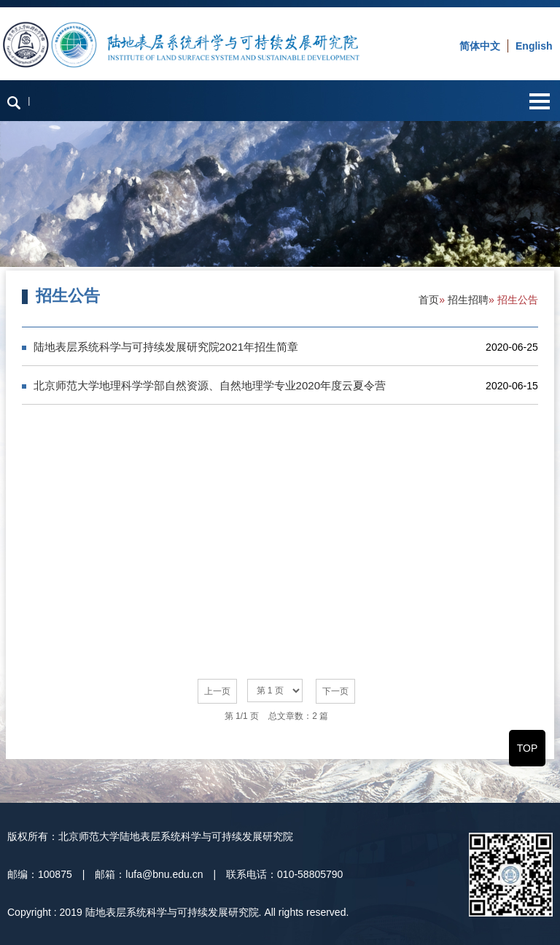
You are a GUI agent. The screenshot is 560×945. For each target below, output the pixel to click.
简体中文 (480, 46)
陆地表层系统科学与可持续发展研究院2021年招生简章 (166, 347)
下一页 (335, 691)
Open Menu (539, 101)
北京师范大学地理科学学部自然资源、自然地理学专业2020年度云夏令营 (210, 385)
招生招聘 (468, 300)
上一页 (217, 691)
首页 (429, 300)
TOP (528, 748)
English (534, 46)
